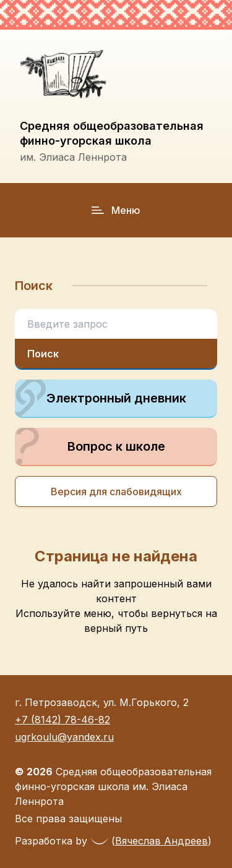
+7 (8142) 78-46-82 (62, 720)
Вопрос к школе (90, 446)
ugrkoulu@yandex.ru (64, 737)
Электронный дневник (101, 398)
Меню (116, 210)
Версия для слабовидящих (116, 491)
